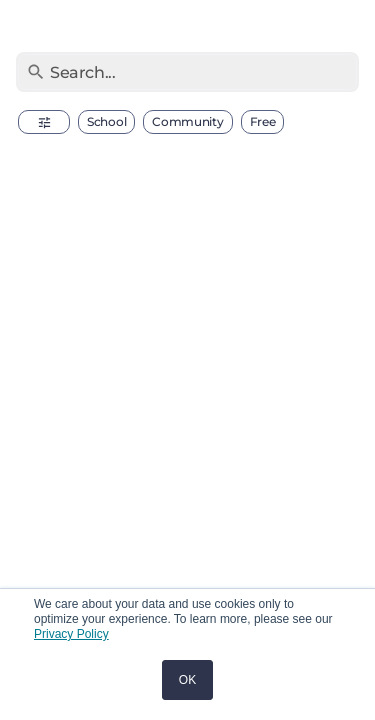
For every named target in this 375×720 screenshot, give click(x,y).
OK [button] (187, 680)
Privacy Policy (71, 634)
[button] (44, 122)
